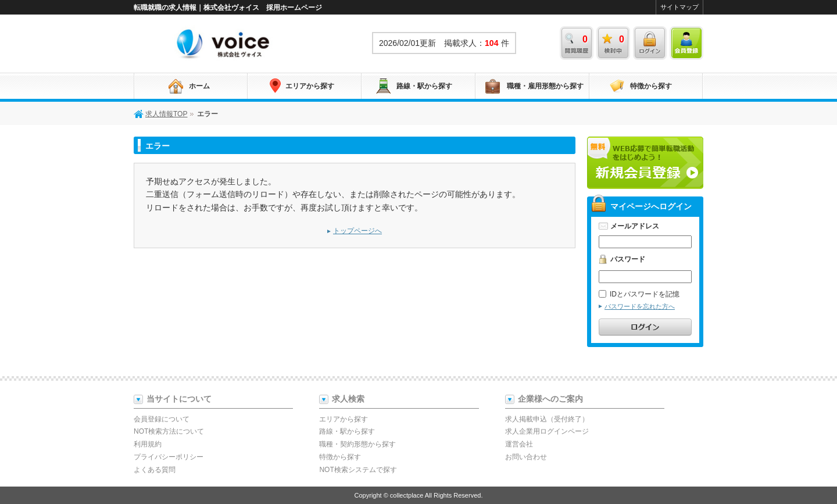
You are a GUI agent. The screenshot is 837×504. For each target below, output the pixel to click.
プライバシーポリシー (169, 457)
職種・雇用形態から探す (545, 86)
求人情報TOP (224, 43)
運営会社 (519, 444)
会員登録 (686, 43)
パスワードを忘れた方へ (640, 306)
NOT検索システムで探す (358, 470)
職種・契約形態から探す (357, 444)
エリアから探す (310, 86)
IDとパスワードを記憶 (639, 294)
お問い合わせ (526, 457)
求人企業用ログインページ (547, 431)
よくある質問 (155, 470)
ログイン (650, 43)
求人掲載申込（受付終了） (547, 419)
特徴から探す (651, 86)
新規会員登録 (645, 163)
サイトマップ (679, 7)
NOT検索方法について (169, 431)
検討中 (613, 43)
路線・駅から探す (424, 86)
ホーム (199, 86)
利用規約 (148, 444)
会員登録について (162, 419)
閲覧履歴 (577, 43)
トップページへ (357, 231)
